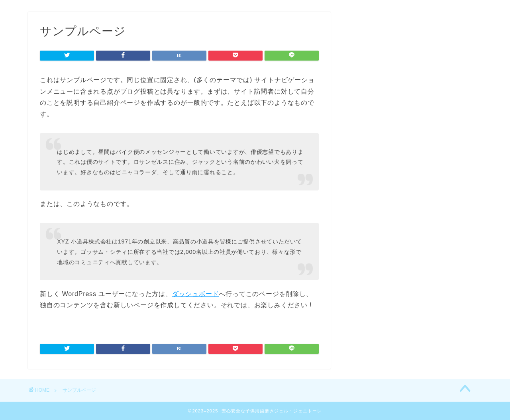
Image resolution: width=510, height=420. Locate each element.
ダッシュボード (196, 294)
